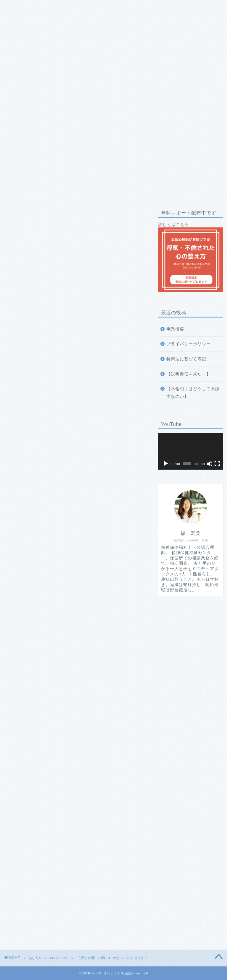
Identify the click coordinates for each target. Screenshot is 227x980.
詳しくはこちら (190, 257)
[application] (190, 451)
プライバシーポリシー (189, 344)
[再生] (166, 464)
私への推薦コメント (131, 8)
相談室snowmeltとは (34, 8)
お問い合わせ (27, 20)
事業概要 (175, 329)
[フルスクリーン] (217, 464)
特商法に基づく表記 (186, 359)
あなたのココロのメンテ (24, 215)
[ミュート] (210, 464)
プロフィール (83, 8)
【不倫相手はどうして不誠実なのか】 (193, 393)
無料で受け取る (75, 782)
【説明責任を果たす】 (189, 374)
